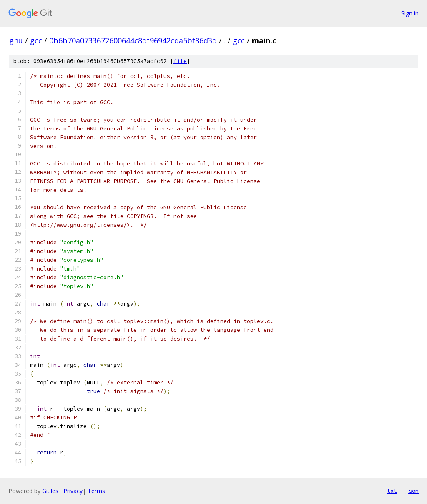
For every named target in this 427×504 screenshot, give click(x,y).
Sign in (410, 13)
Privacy (73, 491)
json (412, 491)
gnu (16, 40)
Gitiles (50, 491)
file (180, 61)
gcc (36, 40)
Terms (96, 491)
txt (392, 491)
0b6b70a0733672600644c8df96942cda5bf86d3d (133, 40)
